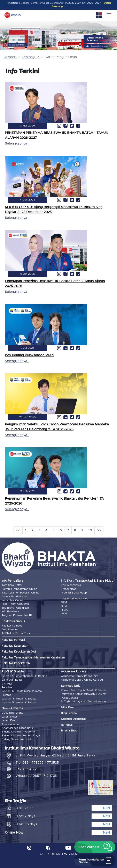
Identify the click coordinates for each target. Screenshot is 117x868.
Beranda (10, 57)
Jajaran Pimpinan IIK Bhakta (19, 699)
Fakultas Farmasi (13, 640)
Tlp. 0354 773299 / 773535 (37, 763)
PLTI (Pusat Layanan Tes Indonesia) (83, 702)
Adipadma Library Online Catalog (82, 680)
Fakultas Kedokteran (16, 663)
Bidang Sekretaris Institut (18, 739)
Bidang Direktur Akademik (18, 732)
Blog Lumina (69, 713)
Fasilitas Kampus (12, 626)
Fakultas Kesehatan (15, 646)
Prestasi (7, 695)
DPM (64, 602)
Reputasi (7, 687)
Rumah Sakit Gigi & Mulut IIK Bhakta (84, 690)
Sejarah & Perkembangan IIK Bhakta (24, 676)
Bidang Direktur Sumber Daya (21, 736)
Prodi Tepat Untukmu (15, 604)
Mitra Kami (68, 708)
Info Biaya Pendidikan (15, 608)
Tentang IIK (31, 57)
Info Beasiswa (10, 612)
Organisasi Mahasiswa (75, 599)
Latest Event (10, 720)
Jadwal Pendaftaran (14, 597)
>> (99, 530)
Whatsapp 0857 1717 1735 (36, 776)
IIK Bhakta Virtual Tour (16, 633)
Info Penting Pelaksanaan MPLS (30, 355)
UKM (64, 614)
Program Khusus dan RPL (17, 616)
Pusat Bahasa (69, 698)
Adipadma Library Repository (79, 676)
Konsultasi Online (13, 600)
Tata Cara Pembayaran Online (21, 593)
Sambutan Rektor (13, 680)
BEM (64, 606)
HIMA (64, 610)
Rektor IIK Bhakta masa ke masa (22, 691)
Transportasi (69, 589)
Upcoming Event (12, 713)
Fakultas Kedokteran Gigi (19, 652)
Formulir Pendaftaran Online (19, 589)
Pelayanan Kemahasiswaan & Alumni (84, 694)
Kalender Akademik (73, 719)
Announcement (12, 724)
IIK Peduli (67, 725)
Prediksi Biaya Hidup (74, 593)
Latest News (10, 717)
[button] (95, 847)
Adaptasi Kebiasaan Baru (17, 728)
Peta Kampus (10, 630)
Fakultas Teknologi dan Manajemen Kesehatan (33, 658)
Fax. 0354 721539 (30, 769)
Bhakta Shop (69, 731)
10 (90, 530)
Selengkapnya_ (17, 144)
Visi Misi (7, 684)
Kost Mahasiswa (71, 585)
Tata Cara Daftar (12, 585)
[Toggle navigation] (109, 15)
